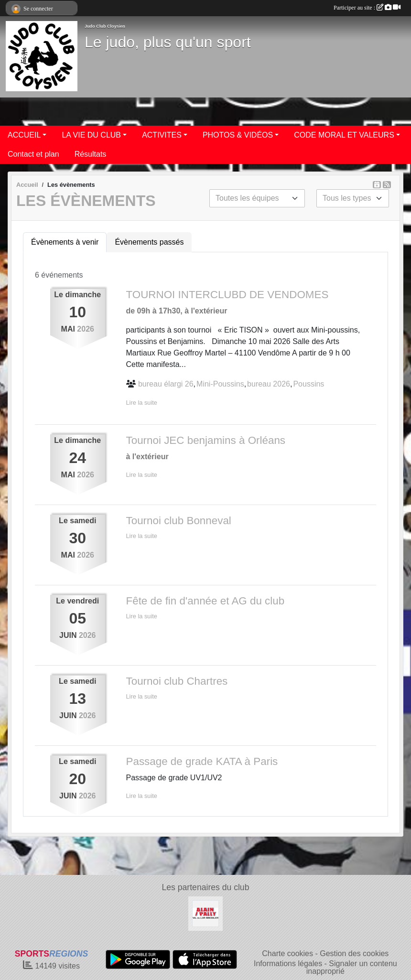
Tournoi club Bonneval (179, 521)
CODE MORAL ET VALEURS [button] (344, 135)
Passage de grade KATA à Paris (202, 761)
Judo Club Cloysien (105, 26)
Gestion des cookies (354, 953)
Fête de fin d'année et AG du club (205, 601)
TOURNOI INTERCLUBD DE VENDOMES (227, 295)
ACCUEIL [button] (24, 135)
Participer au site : (367, 8)
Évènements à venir (65, 242)
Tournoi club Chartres (177, 681)
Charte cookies (287, 953)
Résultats (91, 154)
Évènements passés (149, 242)
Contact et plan (33, 154)
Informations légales (288, 964)
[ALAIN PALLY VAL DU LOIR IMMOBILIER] (205, 913)
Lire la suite (142, 403)
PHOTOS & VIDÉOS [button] (238, 135)
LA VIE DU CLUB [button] (91, 135)
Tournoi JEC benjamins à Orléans (206, 440)
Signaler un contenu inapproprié (352, 967)
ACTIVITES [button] (162, 135)
